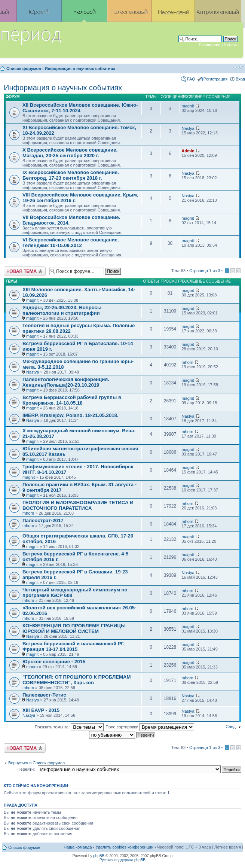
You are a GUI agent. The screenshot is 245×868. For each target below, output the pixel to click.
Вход (240, 79)
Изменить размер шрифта (240, 67)
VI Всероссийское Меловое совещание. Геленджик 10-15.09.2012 (71, 243)
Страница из (205, 271)
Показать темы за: (69, 727)
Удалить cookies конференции (125, 847)
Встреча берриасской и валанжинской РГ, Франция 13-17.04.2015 (73, 646)
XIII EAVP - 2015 (41, 710)
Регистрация (215, 79)
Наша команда (78, 847)
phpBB (99, 856)
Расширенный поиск (218, 45)
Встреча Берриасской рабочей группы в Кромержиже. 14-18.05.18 (72, 400)
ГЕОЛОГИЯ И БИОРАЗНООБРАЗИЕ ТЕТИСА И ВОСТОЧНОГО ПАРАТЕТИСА (78, 505)
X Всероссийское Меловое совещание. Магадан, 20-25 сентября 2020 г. (70, 153)
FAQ (191, 79)
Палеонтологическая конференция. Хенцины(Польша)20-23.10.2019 (66, 382)
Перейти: (26, 769)
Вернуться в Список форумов (36, 763)
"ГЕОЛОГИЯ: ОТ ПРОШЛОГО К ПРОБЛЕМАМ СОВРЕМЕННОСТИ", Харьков (77, 680)
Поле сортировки (150, 727)
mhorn (188, 362)
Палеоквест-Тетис (44, 695)
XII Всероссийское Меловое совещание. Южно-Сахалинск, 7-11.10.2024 (80, 108)
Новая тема (25, 271)
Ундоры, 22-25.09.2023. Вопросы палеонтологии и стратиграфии (62, 310)
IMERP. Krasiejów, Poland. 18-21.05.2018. (71, 415)
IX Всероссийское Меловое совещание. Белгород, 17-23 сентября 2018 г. (71, 175)
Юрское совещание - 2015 (54, 662)
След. (231, 727)
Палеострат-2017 (43, 520)
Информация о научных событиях (80, 68)
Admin (188, 151)
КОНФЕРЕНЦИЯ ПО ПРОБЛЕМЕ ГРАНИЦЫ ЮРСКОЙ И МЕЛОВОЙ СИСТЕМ (74, 628)
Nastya (188, 128)
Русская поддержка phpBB (122, 860)
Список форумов (24, 68)
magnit (188, 106)
